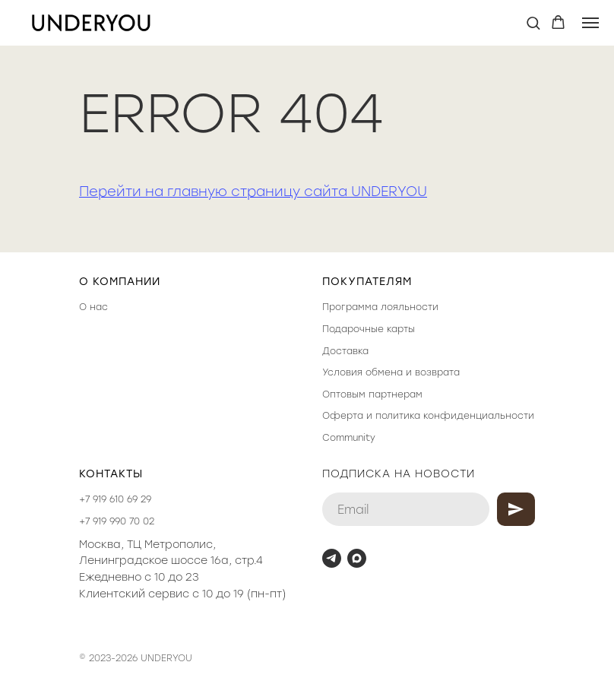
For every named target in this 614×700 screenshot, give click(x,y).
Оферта (343, 416)
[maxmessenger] (357, 558)
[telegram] (332, 558)
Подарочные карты (369, 329)
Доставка (345, 351)
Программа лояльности (380, 307)
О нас (93, 307)
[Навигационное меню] (590, 23)
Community (349, 438)
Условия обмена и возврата (391, 372)
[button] (533, 22)
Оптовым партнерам (372, 394)
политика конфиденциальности (455, 416)
